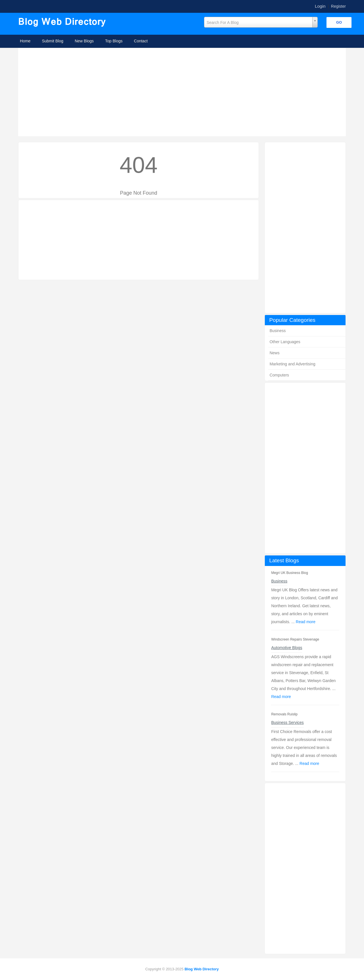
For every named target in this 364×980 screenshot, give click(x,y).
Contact (141, 41)
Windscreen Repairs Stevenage (295, 639)
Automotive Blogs (287, 648)
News (275, 353)
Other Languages (285, 342)
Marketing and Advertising (293, 364)
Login (320, 6)
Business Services (287, 722)
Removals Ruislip (284, 714)
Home (25, 41)
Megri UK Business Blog (289, 573)
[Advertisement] (183, 92)
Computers (279, 375)
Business (278, 331)
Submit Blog (52, 41)
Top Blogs (114, 41)
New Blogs (84, 41)
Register (338, 6)
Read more (306, 622)
